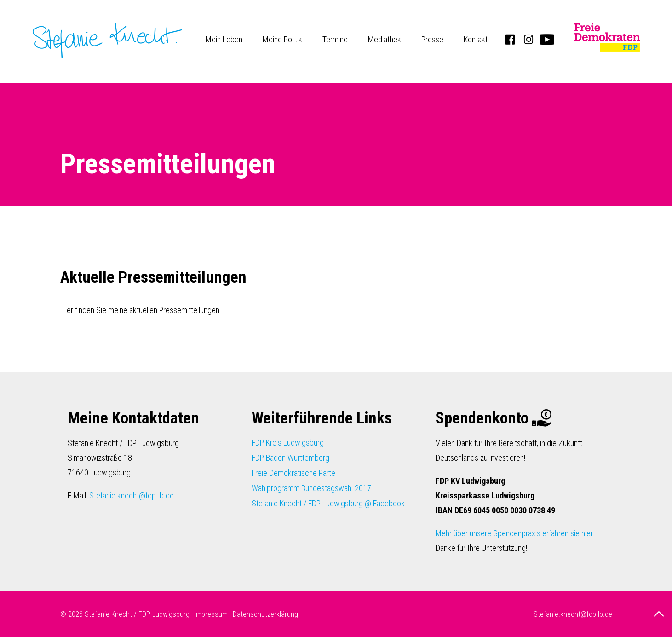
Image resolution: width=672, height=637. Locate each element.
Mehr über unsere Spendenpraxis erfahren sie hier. (515, 533)
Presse (432, 39)
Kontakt (476, 39)
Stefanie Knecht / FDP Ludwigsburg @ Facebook (328, 503)
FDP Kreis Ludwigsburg (288, 443)
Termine (335, 39)
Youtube (547, 39)
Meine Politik (282, 39)
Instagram (528, 39)
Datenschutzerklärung (265, 614)
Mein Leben (224, 39)
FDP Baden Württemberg (290, 458)
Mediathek (385, 39)
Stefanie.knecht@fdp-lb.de (132, 495)
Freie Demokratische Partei (294, 473)
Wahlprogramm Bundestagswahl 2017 (311, 488)
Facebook (510, 39)
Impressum (211, 614)
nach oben (660, 614)
